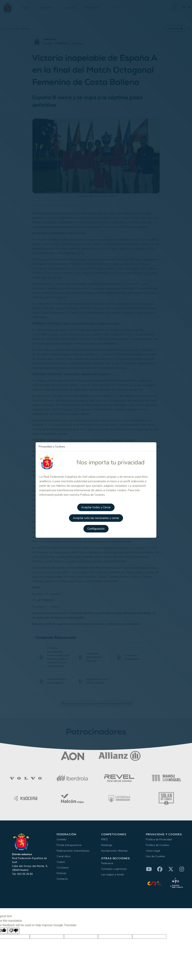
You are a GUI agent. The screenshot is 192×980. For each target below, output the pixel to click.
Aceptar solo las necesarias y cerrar (96, 517)
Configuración (96, 528)
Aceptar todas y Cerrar (96, 507)
